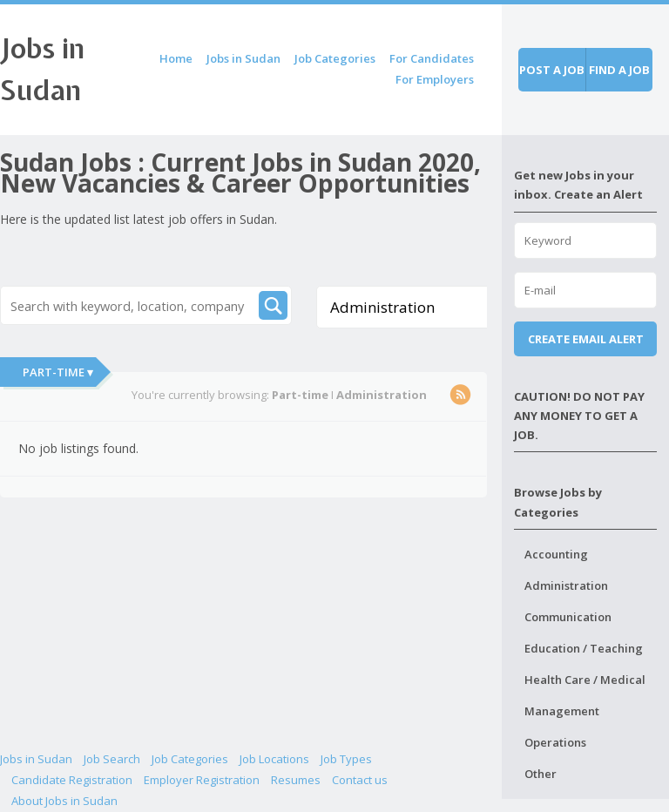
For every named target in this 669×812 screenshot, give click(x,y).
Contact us (360, 780)
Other (541, 774)
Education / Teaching (584, 648)
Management (562, 711)
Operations (555, 742)
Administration (566, 585)
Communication (568, 617)
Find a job (619, 70)
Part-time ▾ (58, 372)
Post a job (552, 70)
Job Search (112, 759)
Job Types (346, 759)
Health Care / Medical (585, 680)
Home (176, 58)
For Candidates (432, 58)
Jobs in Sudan (243, 58)
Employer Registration (202, 780)
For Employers (435, 79)
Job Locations (274, 759)
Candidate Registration (72, 780)
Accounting (556, 554)
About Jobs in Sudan (64, 801)
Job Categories (335, 58)
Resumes (296, 780)
